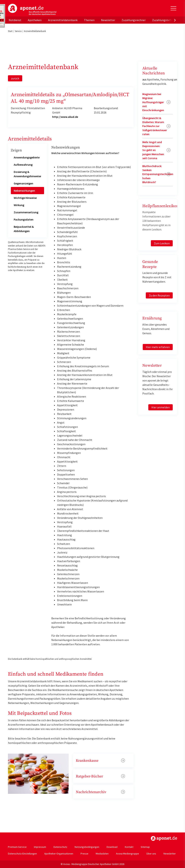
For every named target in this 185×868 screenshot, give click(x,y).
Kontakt (129, 847)
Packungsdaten (24, 219)
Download (112, 847)
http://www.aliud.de (65, 117)
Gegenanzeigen (23, 183)
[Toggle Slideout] (173, 8)
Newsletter (108, 20)
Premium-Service (17, 847)
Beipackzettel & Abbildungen (24, 229)
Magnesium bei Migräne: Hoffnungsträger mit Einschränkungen (153, 102)
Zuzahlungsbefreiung (165, 20)
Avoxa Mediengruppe (127, 854)
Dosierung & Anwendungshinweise (27, 174)
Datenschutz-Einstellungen (22, 854)
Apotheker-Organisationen (59, 854)
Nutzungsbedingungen (87, 847)
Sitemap (145, 847)
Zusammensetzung (26, 212)
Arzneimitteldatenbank (63, 20)
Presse (84, 854)
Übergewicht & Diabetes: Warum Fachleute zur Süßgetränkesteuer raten (155, 126)
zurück (15, 78)
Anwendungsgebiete (27, 157)
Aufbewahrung (23, 165)
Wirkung (19, 205)
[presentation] (175, 20)
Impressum (40, 847)
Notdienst (15, 20)
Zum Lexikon (162, 243)
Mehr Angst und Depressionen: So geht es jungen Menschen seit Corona (153, 150)
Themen (89, 20)
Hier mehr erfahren (158, 347)
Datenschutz (60, 847)
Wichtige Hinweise (25, 198)
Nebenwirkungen (24, 191)
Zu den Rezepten (159, 295)
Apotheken (35, 20)
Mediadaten (102, 854)
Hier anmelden (161, 407)
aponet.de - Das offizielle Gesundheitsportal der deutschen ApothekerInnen (32, 10)
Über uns (151, 854)
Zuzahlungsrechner (134, 20)
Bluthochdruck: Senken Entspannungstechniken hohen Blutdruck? (158, 174)
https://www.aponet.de (164, 838)
